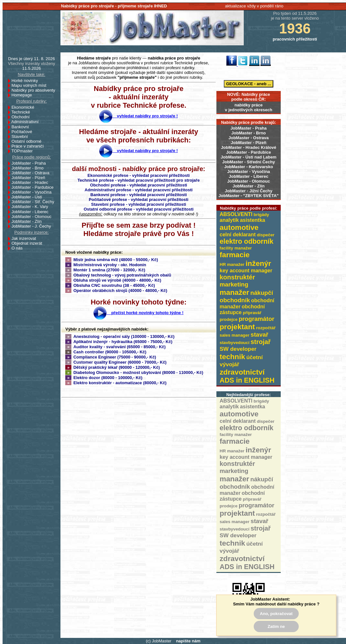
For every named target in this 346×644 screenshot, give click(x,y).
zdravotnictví (242, 372)
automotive (239, 227)
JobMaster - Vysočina (248, 172)
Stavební (22, 136)
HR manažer (232, 264)
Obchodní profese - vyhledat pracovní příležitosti (139, 185)
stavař (259, 335)
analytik (229, 220)
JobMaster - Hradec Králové (249, 147)
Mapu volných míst (31, 85)
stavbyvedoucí (235, 343)
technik (232, 357)
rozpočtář (266, 328)
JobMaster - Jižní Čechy (249, 191)
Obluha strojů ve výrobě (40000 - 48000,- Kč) (113, 280)
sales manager (235, 335)
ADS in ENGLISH (247, 380)
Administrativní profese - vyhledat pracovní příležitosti (139, 190)
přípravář (252, 313)
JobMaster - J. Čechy (33, 226)
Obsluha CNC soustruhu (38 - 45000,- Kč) (110, 285)
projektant (237, 327)
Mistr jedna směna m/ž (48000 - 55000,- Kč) (112, 260)
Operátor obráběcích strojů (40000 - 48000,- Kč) (116, 290)
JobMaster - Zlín (249, 186)
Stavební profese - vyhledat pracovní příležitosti (138, 204)
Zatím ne (276, 626)
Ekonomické (25, 107)
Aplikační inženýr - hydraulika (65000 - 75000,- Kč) (119, 342)
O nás (17, 248)
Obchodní (22, 117)
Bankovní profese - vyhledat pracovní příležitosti (139, 195)
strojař (260, 342)
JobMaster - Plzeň (249, 143)
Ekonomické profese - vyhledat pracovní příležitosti (139, 175)
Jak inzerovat (26, 238)
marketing (234, 284)
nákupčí (262, 293)
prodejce (229, 319)
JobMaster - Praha (249, 128)
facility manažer (236, 248)
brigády (261, 215)
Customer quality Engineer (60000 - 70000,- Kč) (116, 362)
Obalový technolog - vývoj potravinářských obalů (118, 275)
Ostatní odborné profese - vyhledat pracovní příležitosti (139, 209)
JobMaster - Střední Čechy (249, 162)
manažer (234, 292)
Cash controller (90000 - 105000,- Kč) (106, 352)
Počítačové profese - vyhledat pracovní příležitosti (139, 200)
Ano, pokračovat (276, 614)
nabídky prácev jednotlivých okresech (248, 107)
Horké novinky (27, 81)
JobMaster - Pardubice (248, 152)
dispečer (266, 235)
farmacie (235, 255)
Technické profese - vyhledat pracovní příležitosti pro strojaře (139, 180)
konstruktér (237, 277)
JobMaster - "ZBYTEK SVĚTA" (249, 196)
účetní (255, 357)
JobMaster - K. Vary (32, 207)
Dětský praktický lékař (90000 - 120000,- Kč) (113, 367)
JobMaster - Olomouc (249, 181)
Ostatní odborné (28, 141)
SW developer (238, 349)
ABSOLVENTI (236, 214)
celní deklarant (238, 235)
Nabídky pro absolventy (33, 90)
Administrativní (27, 122)
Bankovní (22, 127)
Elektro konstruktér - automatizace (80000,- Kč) (116, 383)
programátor (256, 319)
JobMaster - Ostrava (249, 138)
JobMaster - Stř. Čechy (35, 202)
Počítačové (24, 132)
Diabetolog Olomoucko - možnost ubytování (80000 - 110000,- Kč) (134, 372)
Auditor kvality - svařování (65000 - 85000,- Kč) (115, 347)
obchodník (235, 300)
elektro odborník (246, 241)
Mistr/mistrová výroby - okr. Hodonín (106, 265)
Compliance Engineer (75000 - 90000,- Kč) (111, 357)
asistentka (252, 220)
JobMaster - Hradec (32, 182)
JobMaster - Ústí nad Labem (248, 157)
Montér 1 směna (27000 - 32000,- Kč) (105, 270)
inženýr (258, 263)
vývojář (229, 364)
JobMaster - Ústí (29, 197)
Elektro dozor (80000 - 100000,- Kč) (104, 378)
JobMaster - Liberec (249, 176)
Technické (22, 112)
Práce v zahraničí (29, 146)
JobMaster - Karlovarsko (249, 167)
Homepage (23, 95)
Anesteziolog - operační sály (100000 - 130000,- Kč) (120, 336)
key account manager (246, 271)
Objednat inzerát (29, 243)
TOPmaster (24, 151)
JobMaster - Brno (249, 133)
